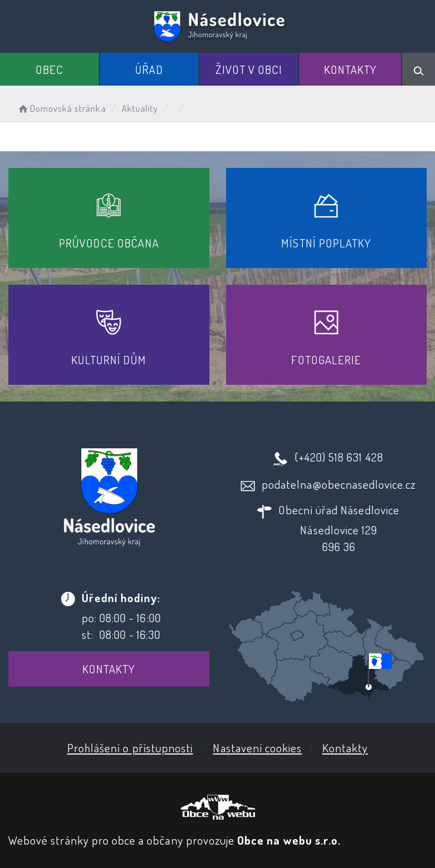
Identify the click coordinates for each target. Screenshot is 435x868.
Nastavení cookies (257, 748)
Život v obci (249, 69)
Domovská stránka (61, 108)
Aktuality (140, 108)
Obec (49, 69)
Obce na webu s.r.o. (289, 840)
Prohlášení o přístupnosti (130, 748)
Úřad (149, 69)
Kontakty (350, 69)
